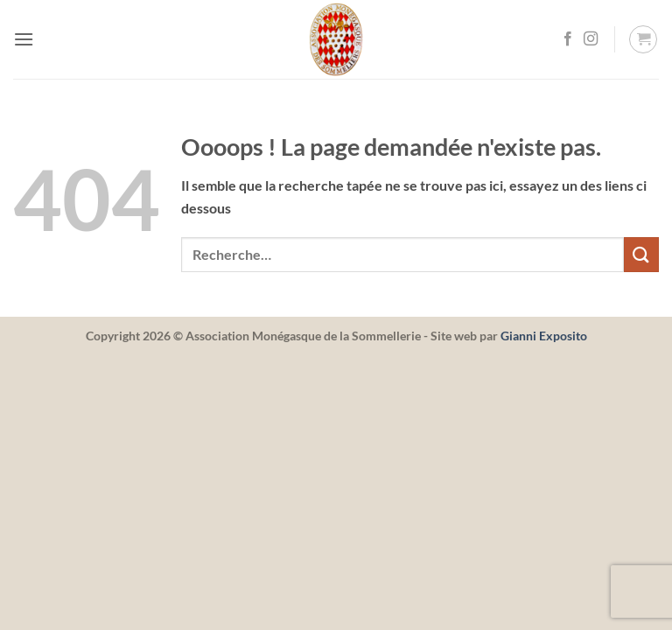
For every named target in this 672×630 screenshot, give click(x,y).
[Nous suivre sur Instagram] (591, 39)
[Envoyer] (641, 254)
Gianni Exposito (544, 336)
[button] (24, 39)
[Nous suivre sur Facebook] (568, 39)
